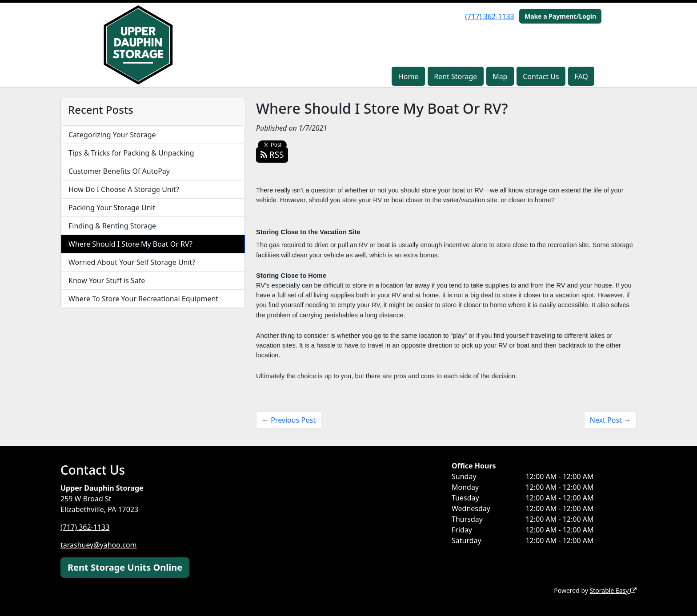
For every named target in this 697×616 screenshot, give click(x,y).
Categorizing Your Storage (112, 135)
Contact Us (541, 76)
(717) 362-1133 (489, 16)
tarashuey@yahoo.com (99, 545)
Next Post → (610, 420)
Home (409, 76)
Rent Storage (455, 76)
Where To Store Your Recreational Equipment (143, 299)
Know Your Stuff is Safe (107, 280)
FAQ (581, 76)
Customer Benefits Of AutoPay (119, 171)
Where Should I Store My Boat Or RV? (130, 244)
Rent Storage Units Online (125, 567)
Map (500, 76)
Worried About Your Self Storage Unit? (132, 262)
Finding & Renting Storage (112, 226)
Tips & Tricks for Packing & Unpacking (131, 153)
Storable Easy (613, 590)
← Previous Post (289, 420)
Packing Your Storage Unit (112, 208)
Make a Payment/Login (560, 16)
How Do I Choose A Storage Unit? (124, 189)
